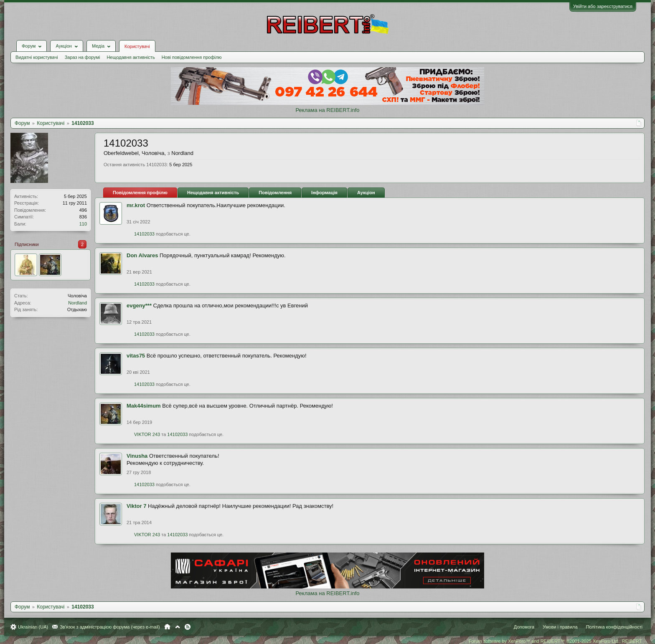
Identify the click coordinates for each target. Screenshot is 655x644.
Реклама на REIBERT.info (327, 110)
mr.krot (136, 205)
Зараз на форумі (83, 57)
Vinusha (137, 456)
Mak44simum (144, 406)
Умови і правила (560, 627)
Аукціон (366, 193)
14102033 (144, 234)
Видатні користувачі (37, 57)
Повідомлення (275, 193)
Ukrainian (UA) (33, 627)
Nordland (77, 303)
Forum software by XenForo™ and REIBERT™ (556, 641)
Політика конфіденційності (614, 627)
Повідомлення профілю (140, 193)
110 (83, 224)
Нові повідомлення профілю (192, 57)
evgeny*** (139, 306)
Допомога (524, 627)
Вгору (178, 627)
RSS (188, 627)
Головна (167, 627)
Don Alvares (142, 255)
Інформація (324, 193)
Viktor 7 (136, 506)
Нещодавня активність (131, 57)
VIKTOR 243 (147, 434)
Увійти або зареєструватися (603, 6)
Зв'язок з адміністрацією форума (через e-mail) (110, 627)
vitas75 (136, 356)
